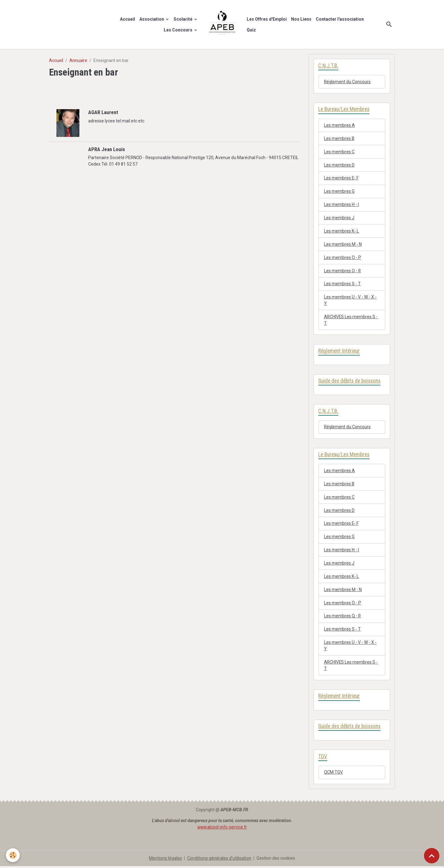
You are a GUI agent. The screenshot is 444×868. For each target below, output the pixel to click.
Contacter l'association (340, 19)
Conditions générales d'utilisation (219, 860)
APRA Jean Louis (107, 149)
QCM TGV (333, 774)
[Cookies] (13, 855)
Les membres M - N (343, 245)
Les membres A (339, 125)
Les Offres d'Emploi (267, 19)
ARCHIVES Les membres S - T (351, 321)
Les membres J (339, 218)
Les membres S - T (342, 284)
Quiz (251, 30)
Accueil (127, 19)
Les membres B (339, 138)
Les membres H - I (341, 205)
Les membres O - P (343, 258)
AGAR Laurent (103, 112)
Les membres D (339, 165)
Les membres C (339, 152)
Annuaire (78, 60)
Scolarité (183, 19)
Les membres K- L (341, 231)
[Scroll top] (432, 856)
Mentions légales (165, 860)
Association (152, 19)
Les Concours (179, 30)
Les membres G (339, 191)
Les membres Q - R (343, 271)
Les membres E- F (341, 178)
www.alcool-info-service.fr (222, 829)
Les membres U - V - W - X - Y (350, 301)
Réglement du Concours (347, 82)
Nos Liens (301, 19)
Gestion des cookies (276, 860)
